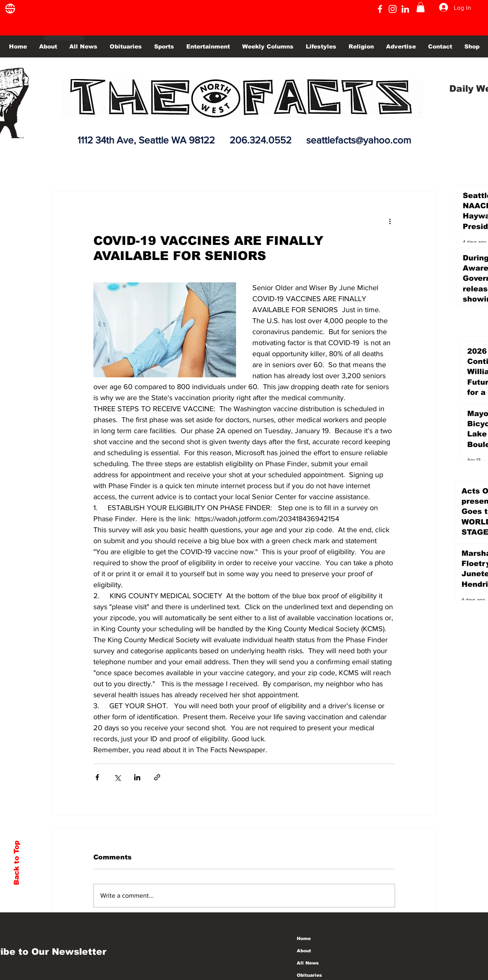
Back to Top (17, 863)
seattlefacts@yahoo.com (359, 140)
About (304, 951)
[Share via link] (157, 777)
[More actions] (390, 221)
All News (308, 963)
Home (304, 938)
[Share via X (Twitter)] (117, 777)
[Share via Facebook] (97, 777)
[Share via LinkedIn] (137, 777)
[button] (421, 7)
